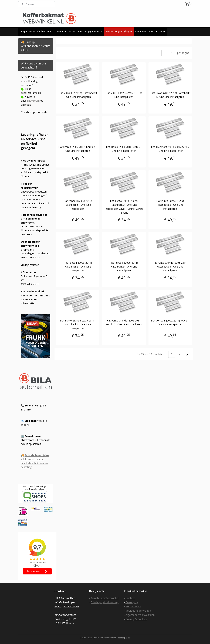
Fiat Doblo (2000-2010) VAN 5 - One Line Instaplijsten (124, 149)
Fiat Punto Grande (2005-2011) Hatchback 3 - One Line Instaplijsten (170, 267)
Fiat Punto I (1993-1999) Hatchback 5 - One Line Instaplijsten (170, 205)
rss (129, 638)
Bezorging (132, 602)
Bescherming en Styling (119, 31)
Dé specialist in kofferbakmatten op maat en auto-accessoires (51, 31)
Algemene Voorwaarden (140, 615)
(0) (62, 606)
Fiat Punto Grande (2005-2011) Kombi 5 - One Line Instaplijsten (124, 322)
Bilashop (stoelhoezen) (105, 602)
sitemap (122, 638)
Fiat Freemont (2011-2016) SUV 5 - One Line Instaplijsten (170, 149)
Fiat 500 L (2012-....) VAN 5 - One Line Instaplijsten (124, 95)
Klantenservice (144, 31)
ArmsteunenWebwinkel (105, 598)
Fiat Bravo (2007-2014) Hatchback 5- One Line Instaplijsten (170, 95)
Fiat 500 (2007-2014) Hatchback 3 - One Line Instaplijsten (78, 95)
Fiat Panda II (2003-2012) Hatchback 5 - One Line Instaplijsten (78, 205)
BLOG (161, 31)
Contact (130, 598)
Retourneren (133, 606)
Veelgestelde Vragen (138, 611)
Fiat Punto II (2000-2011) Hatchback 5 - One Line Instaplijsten (124, 267)
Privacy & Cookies (136, 619)
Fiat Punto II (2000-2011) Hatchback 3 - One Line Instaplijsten (78, 267)
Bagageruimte (94, 31)
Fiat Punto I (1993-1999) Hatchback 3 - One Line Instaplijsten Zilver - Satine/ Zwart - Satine (124, 207)
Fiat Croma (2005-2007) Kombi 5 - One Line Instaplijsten (78, 149)
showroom (33, 101)
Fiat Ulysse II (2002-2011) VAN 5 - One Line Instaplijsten (170, 322)
